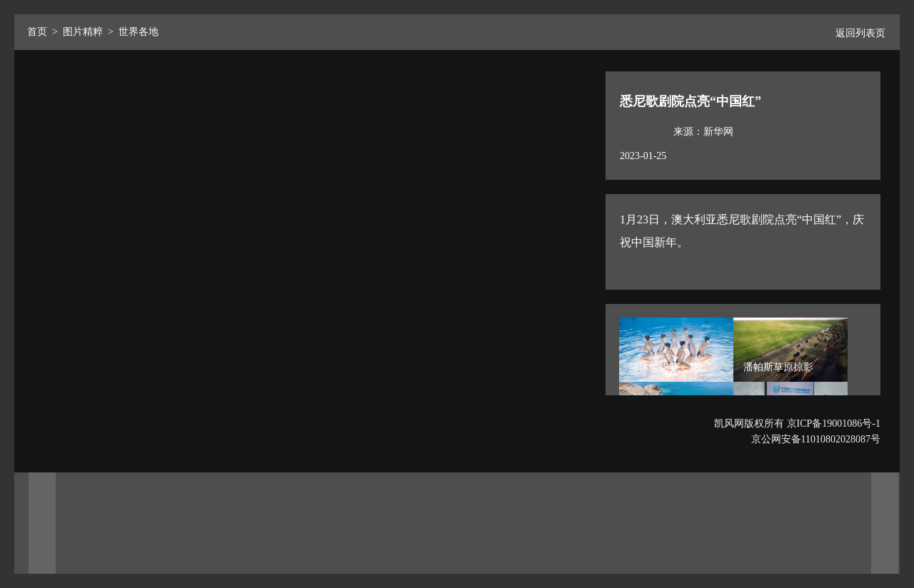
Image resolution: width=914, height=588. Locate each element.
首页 (37, 32)
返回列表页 (855, 33)
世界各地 (139, 32)
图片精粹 (83, 32)
